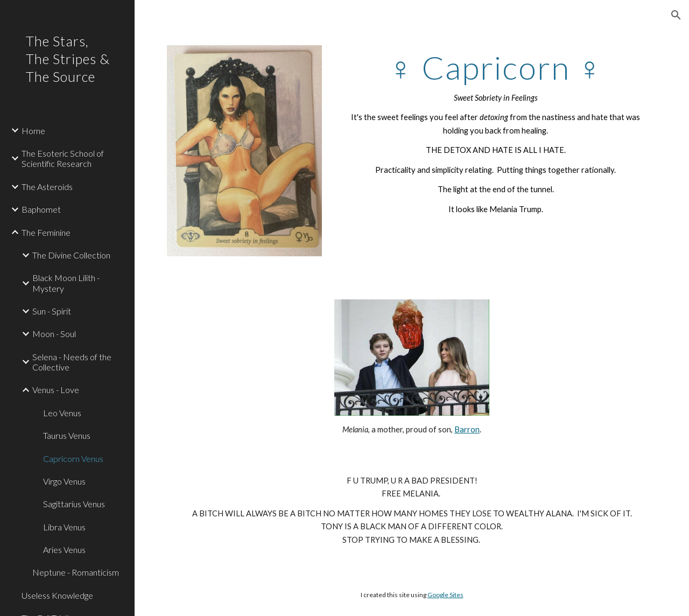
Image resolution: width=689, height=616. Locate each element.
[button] (676, 15)
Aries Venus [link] (64, 549)
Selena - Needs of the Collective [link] (72, 362)
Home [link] (33, 131)
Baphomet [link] (41, 209)
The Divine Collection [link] (71, 255)
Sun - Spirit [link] (52, 311)
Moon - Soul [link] (54, 334)
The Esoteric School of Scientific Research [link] (63, 158)
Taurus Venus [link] (67, 435)
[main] (495, 133)
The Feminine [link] (46, 232)
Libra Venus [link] (64, 527)
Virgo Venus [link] (64, 481)
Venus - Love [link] (56, 390)
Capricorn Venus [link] (73, 458)
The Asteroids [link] (47, 187)
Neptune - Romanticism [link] (76, 572)
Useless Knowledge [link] (57, 595)
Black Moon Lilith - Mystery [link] (66, 283)
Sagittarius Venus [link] (74, 504)
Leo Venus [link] (62, 413)
